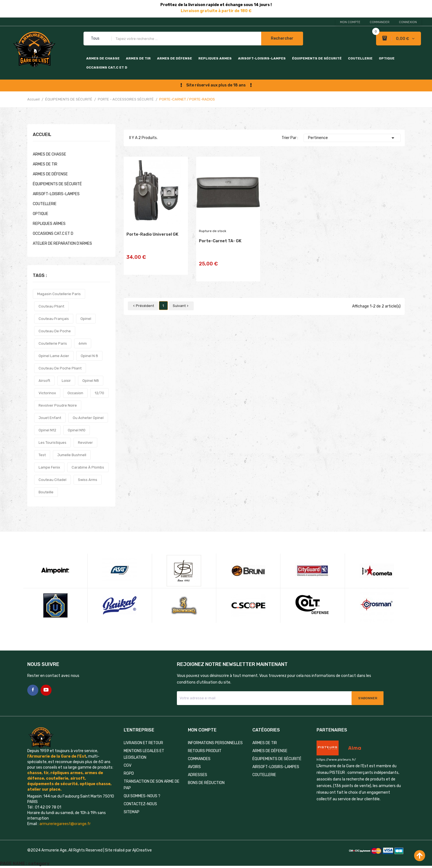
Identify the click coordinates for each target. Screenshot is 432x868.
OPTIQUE (387, 58)
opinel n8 (91, 381)
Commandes (199, 759)
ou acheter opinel (88, 418)
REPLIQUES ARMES (215, 58)
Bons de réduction (206, 783)
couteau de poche (55, 331)
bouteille (46, 492)
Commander (380, 22)
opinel (86, 319)
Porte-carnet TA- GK (220, 247)
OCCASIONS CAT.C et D (107, 67)
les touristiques (52, 443)
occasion (75, 393)
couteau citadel (52, 480)
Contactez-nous (140, 804)
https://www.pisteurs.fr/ (336, 760)
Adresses (198, 775)
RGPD (129, 773)
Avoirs (194, 767)
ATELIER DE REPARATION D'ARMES (62, 243)
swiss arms (88, 480)
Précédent (143, 298)
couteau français (54, 319)
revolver (85, 443)
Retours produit (205, 751)
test (42, 455)
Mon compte (350, 22)
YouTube (46, 690)
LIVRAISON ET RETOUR (143, 743)
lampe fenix (49, 467)
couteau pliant (51, 306)
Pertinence (352, 138)
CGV (128, 765)
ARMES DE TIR (138, 58)
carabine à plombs (88, 467)
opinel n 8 (89, 356)
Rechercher (282, 38)
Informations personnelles (215, 743)
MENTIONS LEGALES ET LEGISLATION (144, 754)
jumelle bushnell (72, 455)
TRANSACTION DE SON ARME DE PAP (152, 785)
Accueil (42, 135)
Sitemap (132, 812)
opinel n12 (47, 430)
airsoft (44, 381)
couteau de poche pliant (60, 368)
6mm (83, 343)
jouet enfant (50, 418)
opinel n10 (77, 430)
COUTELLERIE (360, 58)
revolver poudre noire (58, 405)
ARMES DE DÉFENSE (175, 58)
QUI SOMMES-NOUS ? (142, 796)
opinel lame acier (54, 356)
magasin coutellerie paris (59, 294)
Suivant (181, 298)
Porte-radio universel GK (152, 240)
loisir (66, 381)
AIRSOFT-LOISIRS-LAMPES (262, 58)
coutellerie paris (53, 343)
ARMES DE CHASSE (103, 58)
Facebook (33, 690)
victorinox (47, 393)
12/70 (99, 393)
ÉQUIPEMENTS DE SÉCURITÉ (317, 58)
